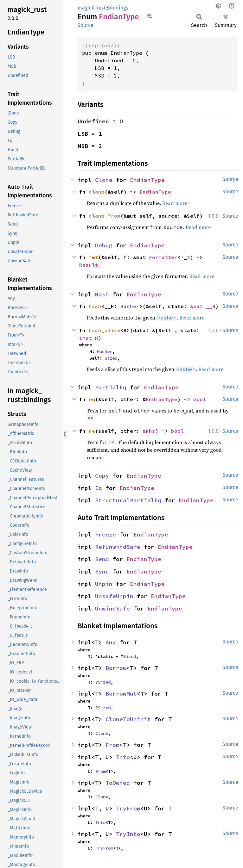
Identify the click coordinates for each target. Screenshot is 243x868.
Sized (111, 358)
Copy (102, 476)
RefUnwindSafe (118, 547)
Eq (99, 488)
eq (92, 399)
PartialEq (111, 387)
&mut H (89, 338)
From (112, 745)
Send (102, 559)
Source (86, 25)
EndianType (147, 180)
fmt (93, 257)
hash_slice (105, 330)
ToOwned (118, 783)
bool (200, 399)
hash (95, 306)
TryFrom (128, 808)
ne (92, 431)
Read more (175, 203)
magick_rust (92, 8)
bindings (118, 8)
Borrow (116, 668)
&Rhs (149, 431)
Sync (102, 571)
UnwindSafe (112, 608)
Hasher (130, 306)
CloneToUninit (128, 719)
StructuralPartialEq (128, 500)
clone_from (105, 216)
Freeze (106, 534)
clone (97, 192)
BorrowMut (121, 694)
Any (111, 642)
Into (123, 757)
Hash (102, 294)
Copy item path (149, 16)
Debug (104, 245)
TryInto (128, 834)
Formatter (163, 257)
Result (89, 265)
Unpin (104, 584)
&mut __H (203, 306)
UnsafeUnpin (114, 596)
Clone (104, 180)
